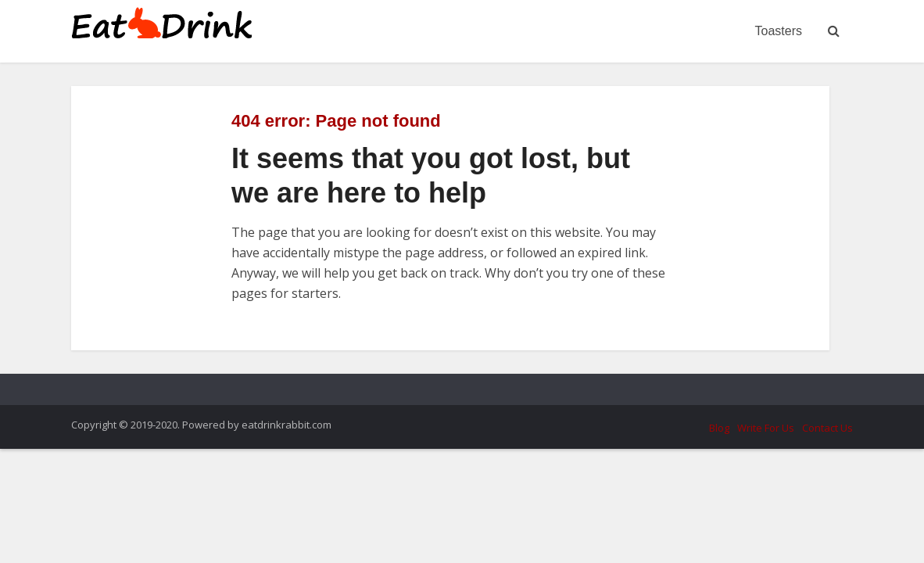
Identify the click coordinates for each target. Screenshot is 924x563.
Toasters (779, 31)
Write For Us (766, 428)
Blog (719, 428)
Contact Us (827, 428)
